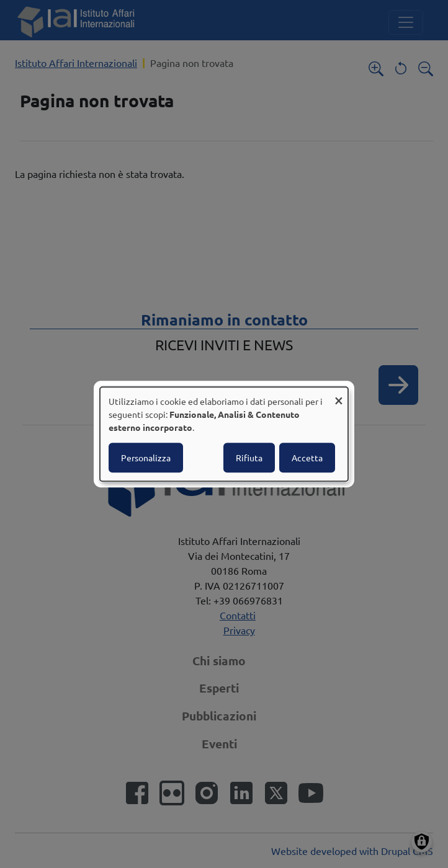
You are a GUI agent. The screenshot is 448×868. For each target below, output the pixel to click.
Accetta (307, 458)
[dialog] (224, 434)
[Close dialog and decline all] (339, 395)
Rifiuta (249, 458)
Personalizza (146, 458)
